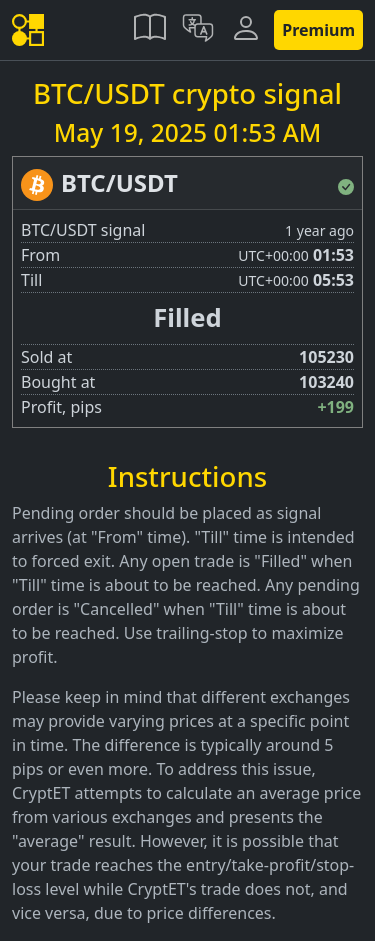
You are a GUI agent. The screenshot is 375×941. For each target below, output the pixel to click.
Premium (318, 30)
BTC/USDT (119, 182)
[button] (150, 30)
